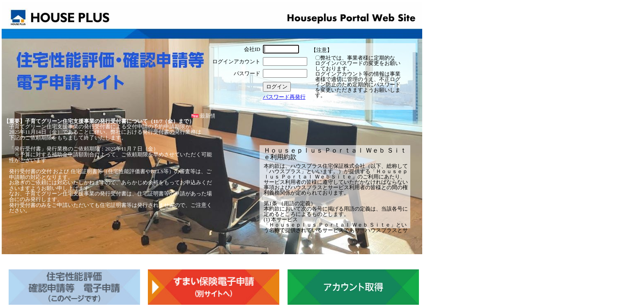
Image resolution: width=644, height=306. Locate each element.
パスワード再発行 (284, 97)
